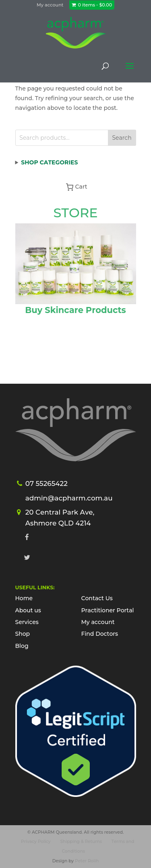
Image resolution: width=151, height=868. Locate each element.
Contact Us (97, 598)
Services (27, 622)
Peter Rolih (87, 861)
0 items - (95, 5)
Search (122, 138)
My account (50, 5)
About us (28, 610)
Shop (23, 634)
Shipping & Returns (81, 842)
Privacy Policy (36, 842)
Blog (22, 646)
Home (24, 598)
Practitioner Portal (108, 610)
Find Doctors (100, 634)
